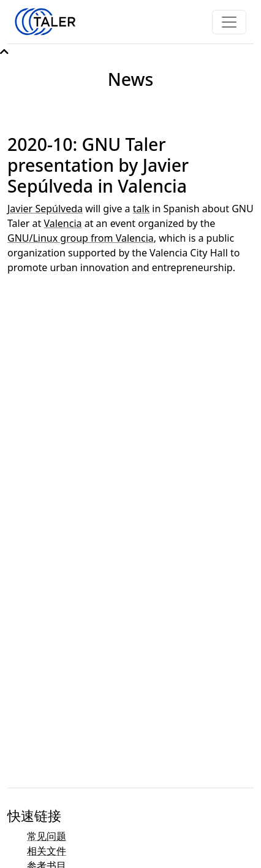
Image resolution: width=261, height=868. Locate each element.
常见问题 (47, 836)
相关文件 (47, 851)
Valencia (62, 223)
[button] (4, 52)
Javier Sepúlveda (45, 209)
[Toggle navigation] (229, 22)
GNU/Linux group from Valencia (81, 238)
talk (141, 209)
